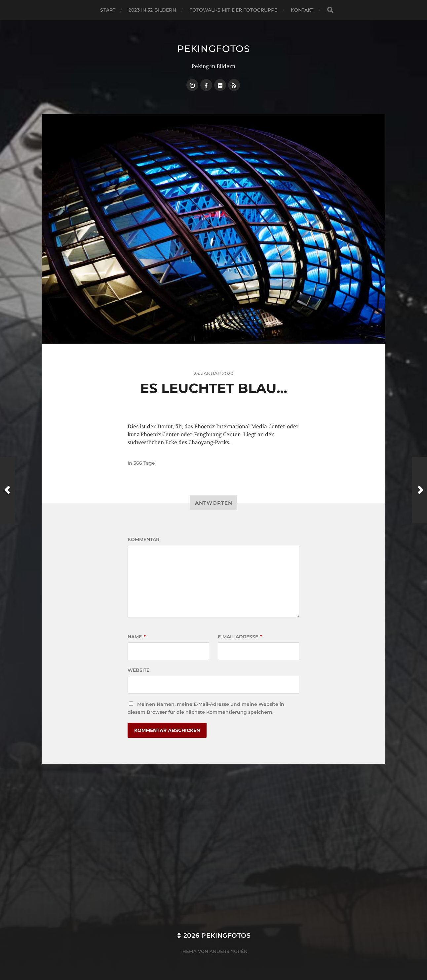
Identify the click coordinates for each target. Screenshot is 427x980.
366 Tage (144, 463)
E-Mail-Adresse (240, 637)
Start (108, 10)
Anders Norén (229, 951)
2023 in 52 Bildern (152, 10)
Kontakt (302, 10)
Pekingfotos (213, 49)
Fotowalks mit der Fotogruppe (233, 10)
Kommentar (143, 539)
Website (138, 670)
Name (137, 637)
